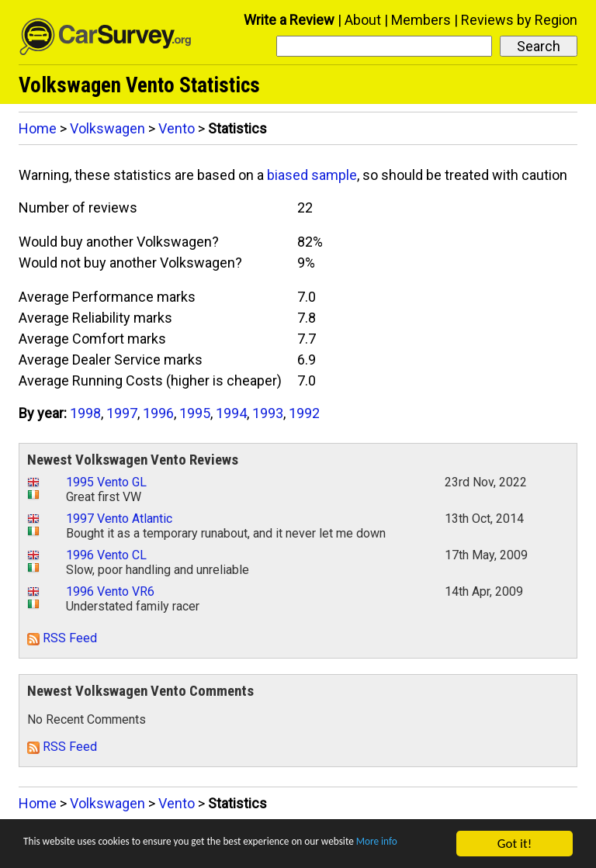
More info (50, 851)
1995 (195, 413)
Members (421, 20)
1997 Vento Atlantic (119, 519)
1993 (268, 413)
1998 (85, 413)
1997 (122, 413)
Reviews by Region (519, 20)
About (363, 20)
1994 (231, 413)
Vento (177, 128)
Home (38, 128)
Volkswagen (107, 128)
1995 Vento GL (106, 482)
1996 (158, 413)
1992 (304, 413)
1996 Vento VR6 (110, 591)
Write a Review (289, 20)
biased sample (312, 175)
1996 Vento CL (106, 555)
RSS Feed (62, 638)
